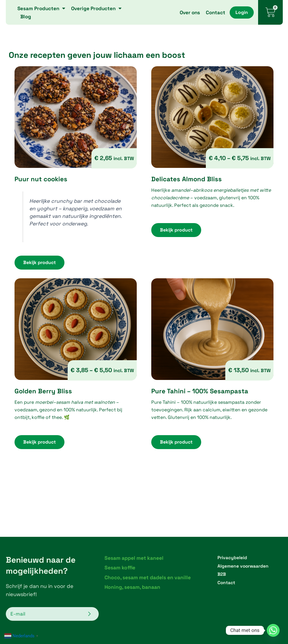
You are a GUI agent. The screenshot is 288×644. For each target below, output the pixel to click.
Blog (26, 17)
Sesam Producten (41, 8)
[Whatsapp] (273, 630)
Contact (216, 12)
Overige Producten (96, 8)
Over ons (190, 12)
